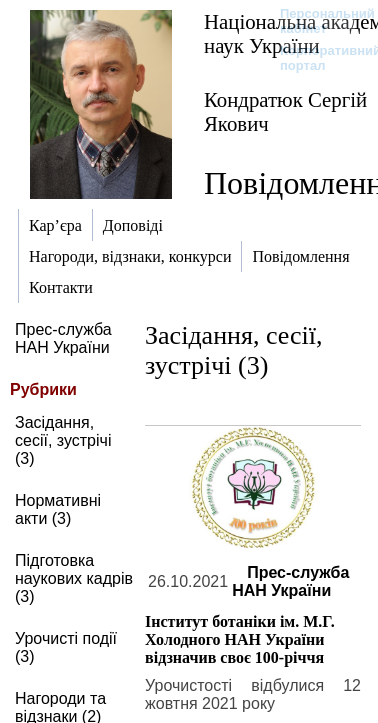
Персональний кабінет (317, 21)
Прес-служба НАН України (63, 338)
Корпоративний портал (317, 58)
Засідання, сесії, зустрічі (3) (63, 440)
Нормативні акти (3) (58, 509)
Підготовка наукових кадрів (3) (74, 578)
